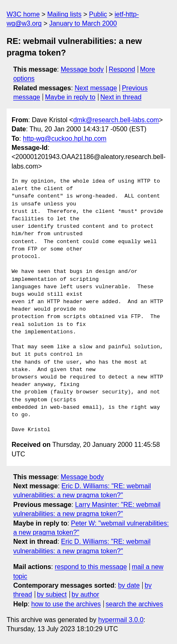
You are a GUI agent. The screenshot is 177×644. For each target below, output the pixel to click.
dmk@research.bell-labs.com (116, 120)
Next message (96, 88)
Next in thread (121, 97)
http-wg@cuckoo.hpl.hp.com (65, 139)
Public (98, 14)
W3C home (23, 14)
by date (129, 585)
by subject (52, 595)
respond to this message (91, 567)
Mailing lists (64, 14)
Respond (122, 69)
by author (85, 595)
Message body (82, 69)
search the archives (135, 604)
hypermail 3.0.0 (121, 620)
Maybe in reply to (70, 97)
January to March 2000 (83, 23)
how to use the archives (66, 604)
